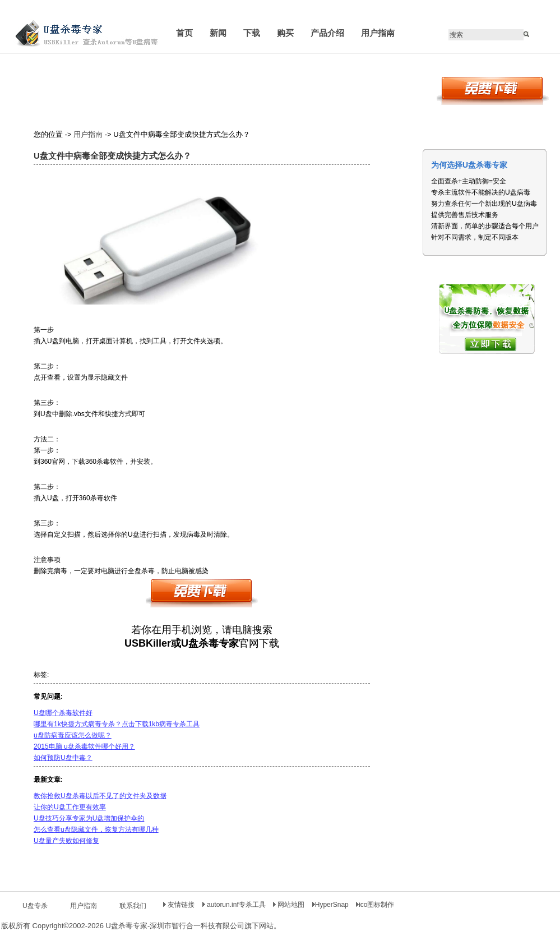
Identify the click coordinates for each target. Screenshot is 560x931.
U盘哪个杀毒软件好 (63, 713)
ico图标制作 (375, 905)
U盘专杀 (35, 906)
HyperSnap (330, 905)
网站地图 (290, 905)
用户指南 (88, 134)
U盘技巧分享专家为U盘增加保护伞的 (89, 818)
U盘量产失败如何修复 (66, 841)
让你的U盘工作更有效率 (70, 807)
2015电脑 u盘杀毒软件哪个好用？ (84, 746)
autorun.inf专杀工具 (235, 905)
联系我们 (133, 906)
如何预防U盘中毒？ (63, 758)
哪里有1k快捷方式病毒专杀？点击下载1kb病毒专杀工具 (117, 724)
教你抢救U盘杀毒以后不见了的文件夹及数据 (100, 796)
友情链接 (179, 905)
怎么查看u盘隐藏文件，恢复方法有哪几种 (96, 829)
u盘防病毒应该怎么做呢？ (73, 735)
